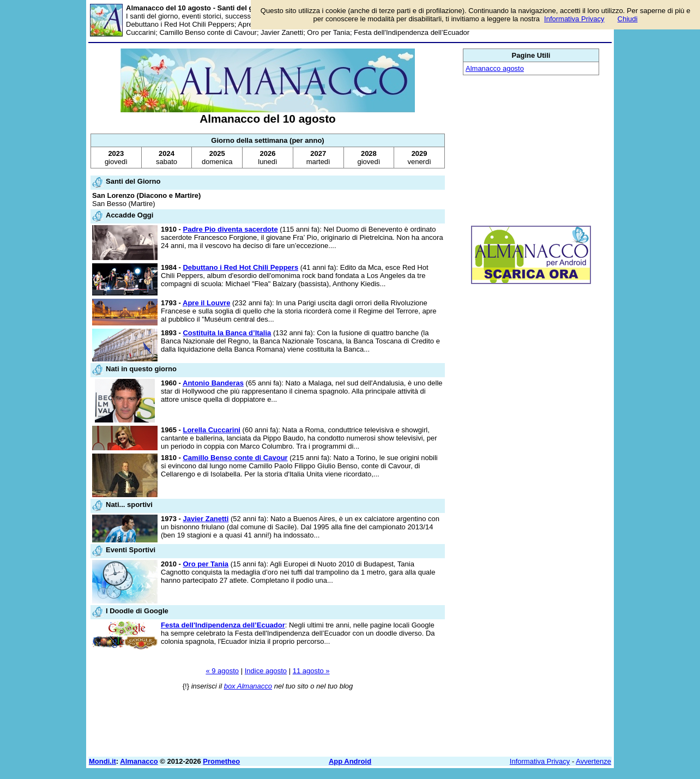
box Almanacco (248, 686)
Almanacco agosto (495, 68)
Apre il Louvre (206, 303)
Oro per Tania (206, 564)
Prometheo (221, 761)
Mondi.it (102, 761)
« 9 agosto (222, 671)
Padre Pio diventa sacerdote (230, 229)
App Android (350, 761)
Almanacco (139, 761)
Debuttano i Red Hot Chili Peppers (240, 267)
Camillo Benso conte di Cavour (235, 458)
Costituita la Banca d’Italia (227, 333)
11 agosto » (311, 671)
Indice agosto (266, 671)
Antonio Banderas (213, 383)
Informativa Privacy (540, 761)
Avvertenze (593, 761)
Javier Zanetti (206, 519)
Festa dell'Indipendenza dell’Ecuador (223, 625)
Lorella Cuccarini (211, 430)
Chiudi (628, 19)
